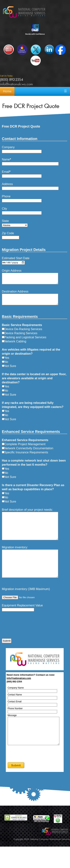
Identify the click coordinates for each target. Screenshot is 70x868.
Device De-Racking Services (22, 334)
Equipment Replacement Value (22, 621)
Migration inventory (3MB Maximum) (26, 605)
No (5, 367)
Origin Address (12, 271)
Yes (6, 362)
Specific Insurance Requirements (25, 457)
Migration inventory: (15, 558)
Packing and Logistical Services (24, 342)
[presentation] (30, 643)
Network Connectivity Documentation (28, 453)
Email (6, 172)
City (4, 209)
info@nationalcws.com (16, 84)
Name (6, 159)
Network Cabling (14, 346)
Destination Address (15, 294)
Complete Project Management (24, 449)
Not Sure (9, 371)
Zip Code (8, 233)
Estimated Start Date (16, 258)
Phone (6, 196)
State (5, 221)
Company (8, 147)
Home (7, 91)
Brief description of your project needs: (27, 514)
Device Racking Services (20, 338)
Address (7, 184)
